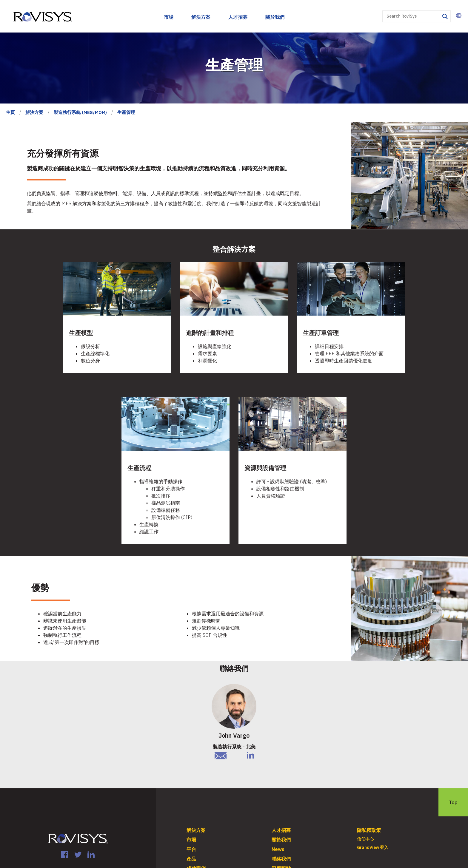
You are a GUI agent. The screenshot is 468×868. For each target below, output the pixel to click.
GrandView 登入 (373, 847)
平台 (191, 849)
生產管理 (126, 112)
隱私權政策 (369, 830)
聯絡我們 (281, 859)
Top (453, 802)
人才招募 (238, 17)
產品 (191, 859)
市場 (169, 17)
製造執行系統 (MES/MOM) (80, 112)
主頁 (10, 112)
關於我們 (275, 17)
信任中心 (365, 839)
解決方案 (201, 17)
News (278, 849)
